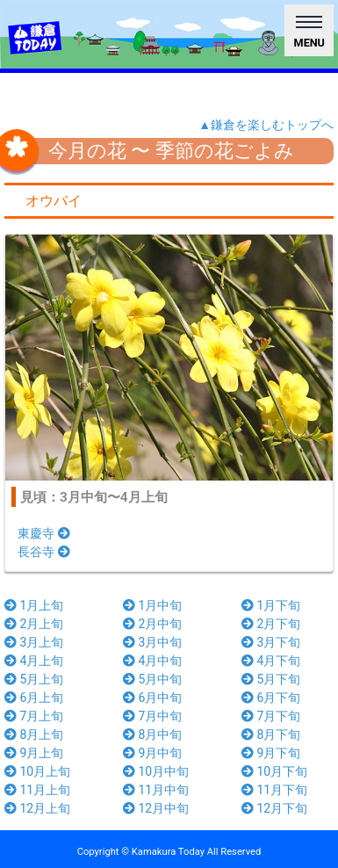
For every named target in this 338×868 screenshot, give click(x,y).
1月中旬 (152, 605)
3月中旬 (152, 642)
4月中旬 (152, 661)
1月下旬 (271, 605)
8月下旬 (271, 734)
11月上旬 (37, 790)
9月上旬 (34, 753)
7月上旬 (34, 716)
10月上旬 (37, 771)
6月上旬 (34, 698)
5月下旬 (271, 679)
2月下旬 (271, 624)
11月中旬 (156, 790)
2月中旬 (152, 624)
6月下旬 (271, 698)
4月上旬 (34, 661)
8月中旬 (152, 734)
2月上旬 (34, 624)
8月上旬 (34, 734)
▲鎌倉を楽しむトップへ (266, 125)
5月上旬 (34, 679)
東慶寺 (44, 533)
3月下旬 (271, 642)
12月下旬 (274, 808)
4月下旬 (271, 661)
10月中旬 (156, 771)
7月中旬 (152, 716)
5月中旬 (152, 679)
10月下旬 (274, 771)
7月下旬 (271, 716)
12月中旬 (156, 808)
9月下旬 (271, 753)
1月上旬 (34, 605)
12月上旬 (37, 808)
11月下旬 (274, 790)
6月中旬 (152, 698)
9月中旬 (152, 753)
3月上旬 (34, 642)
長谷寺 (44, 552)
